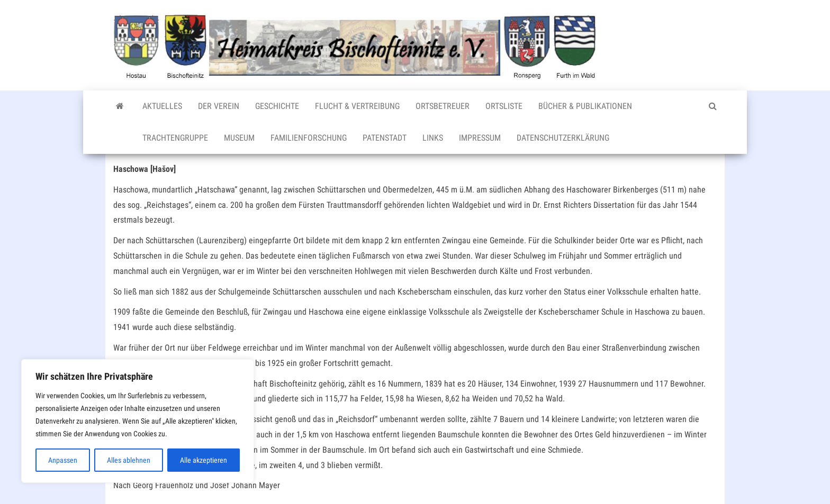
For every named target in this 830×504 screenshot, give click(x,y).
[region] (138, 421)
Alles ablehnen (129, 460)
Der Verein (219, 106)
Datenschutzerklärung (563, 138)
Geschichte (277, 106)
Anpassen (63, 460)
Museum (239, 138)
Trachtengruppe (175, 138)
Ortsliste (504, 106)
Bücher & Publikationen (585, 106)
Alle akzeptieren (204, 460)
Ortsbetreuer (443, 106)
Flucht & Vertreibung (357, 106)
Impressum (480, 138)
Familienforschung (309, 138)
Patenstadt (385, 138)
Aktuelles (162, 106)
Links (433, 138)
